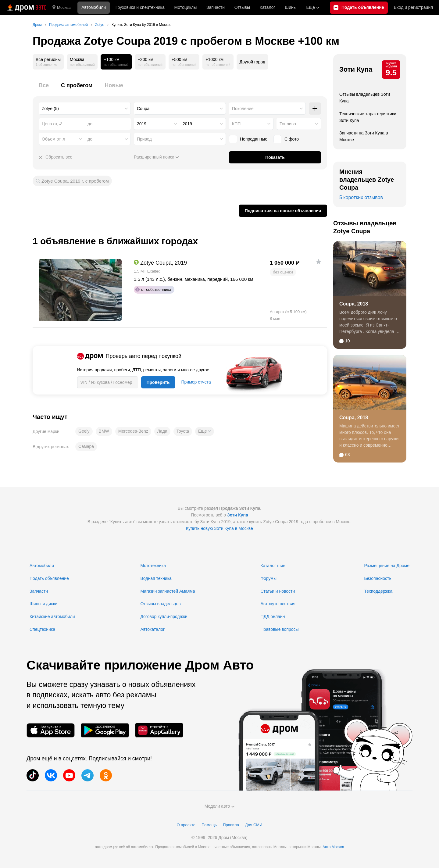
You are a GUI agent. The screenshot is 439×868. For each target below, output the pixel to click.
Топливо (288, 124)
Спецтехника (42, 629)
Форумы (268, 578)
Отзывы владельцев (160, 604)
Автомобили (94, 7)
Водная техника (156, 578)
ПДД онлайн (273, 616)
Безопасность (378, 578)
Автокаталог (152, 629)
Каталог (268, 7)
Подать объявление (49, 578)
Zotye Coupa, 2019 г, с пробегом (75, 181)
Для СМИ (254, 825)
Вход (413, 8)
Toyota (183, 431)
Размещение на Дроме (387, 566)
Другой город (252, 62)
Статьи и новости (278, 591)
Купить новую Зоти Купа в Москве (220, 528)
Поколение (243, 109)
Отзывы (242, 7)
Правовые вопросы (279, 629)
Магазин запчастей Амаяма (168, 591)
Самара (86, 446)
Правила (231, 825)
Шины (291, 7)
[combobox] (85, 109)
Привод (144, 139)
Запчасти (216, 7)
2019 (142, 124)
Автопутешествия (278, 604)
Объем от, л (54, 139)
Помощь (209, 825)
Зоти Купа (356, 69)
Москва (61, 8)
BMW (104, 431)
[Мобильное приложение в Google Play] (105, 730)
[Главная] (26, 8)
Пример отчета (196, 382)
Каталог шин (273, 566)
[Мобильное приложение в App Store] (51, 730)
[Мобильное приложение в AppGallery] (159, 730)
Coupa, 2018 (354, 304)
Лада (162, 431)
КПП (236, 124)
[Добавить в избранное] (319, 262)
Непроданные (248, 139)
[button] (205, 431)
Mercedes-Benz (133, 431)
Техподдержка (378, 591)
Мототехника (153, 566)
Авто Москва (333, 847)
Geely (84, 431)
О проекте (186, 825)
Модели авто (220, 806)
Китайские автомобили (52, 616)
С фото (286, 139)
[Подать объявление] (359, 8)
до (90, 139)
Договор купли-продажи (164, 616)
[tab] (44, 89)
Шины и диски (43, 604)
